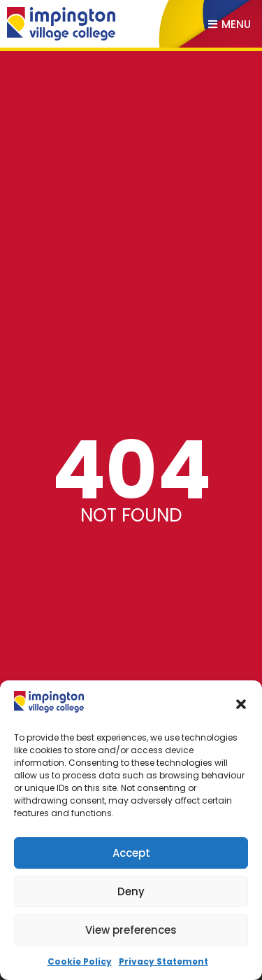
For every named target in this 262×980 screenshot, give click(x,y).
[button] (241, 704)
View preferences (131, 930)
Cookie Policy (80, 961)
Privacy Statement (163, 961)
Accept (131, 853)
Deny (131, 891)
